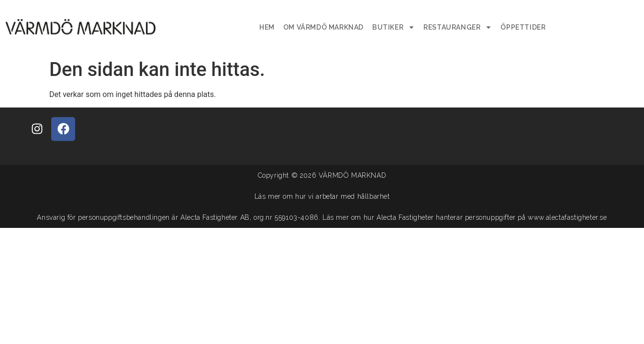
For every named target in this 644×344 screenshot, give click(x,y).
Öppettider (523, 27)
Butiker (394, 27)
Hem (267, 27)
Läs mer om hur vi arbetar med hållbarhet (322, 196)
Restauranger (458, 27)
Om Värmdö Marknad (323, 27)
